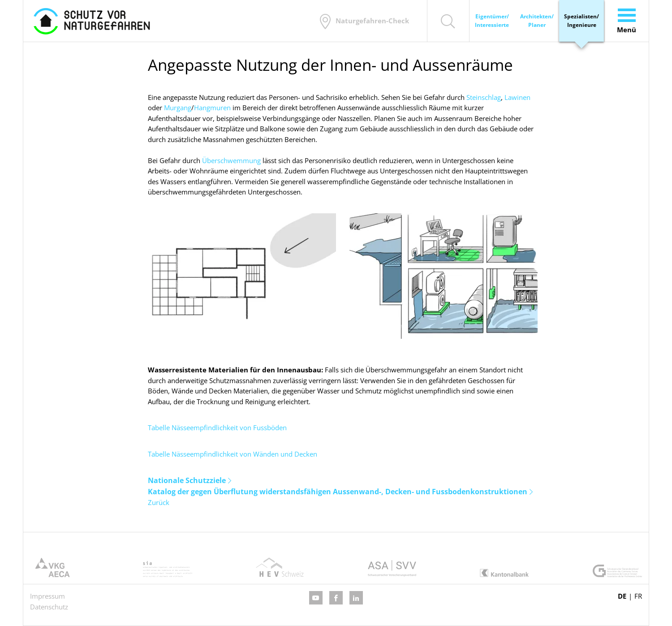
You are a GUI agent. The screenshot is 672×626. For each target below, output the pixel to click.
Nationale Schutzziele (187, 480)
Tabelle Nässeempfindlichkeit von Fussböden (217, 427)
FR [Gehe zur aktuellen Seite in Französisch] (638, 596)
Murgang (178, 108)
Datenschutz (49, 607)
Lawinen (517, 97)
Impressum (47, 596)
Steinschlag (484, 97)
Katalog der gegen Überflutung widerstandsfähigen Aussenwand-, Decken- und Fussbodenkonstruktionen (338, 492)
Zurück (159, 502)
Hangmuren (212, 108)
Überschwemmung (231, 160)
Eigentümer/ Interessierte (492, 21)
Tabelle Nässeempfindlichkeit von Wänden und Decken (233, 454)
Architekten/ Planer (537, 21)
